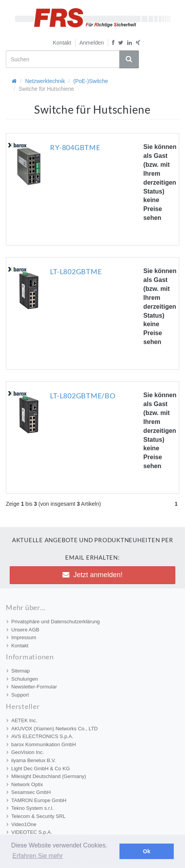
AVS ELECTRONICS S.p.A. (40, 736)
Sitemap (18, 671)
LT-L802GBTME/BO (83, 396)
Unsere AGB (23, 630)
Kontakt (62, 43)
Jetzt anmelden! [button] (92, 575)
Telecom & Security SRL (36, 816)
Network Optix (25, 784)
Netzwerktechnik (45, 81)
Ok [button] (147, 851)
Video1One (22, 824)
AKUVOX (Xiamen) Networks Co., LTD (52, 729)
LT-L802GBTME (76, 271)
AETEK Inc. (22, 720)
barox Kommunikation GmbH (41, 744)
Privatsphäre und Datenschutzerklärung (53, 622)
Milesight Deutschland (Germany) (46, 776)
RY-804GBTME (75, 147)
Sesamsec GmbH (29, 792)
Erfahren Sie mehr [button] (38, 856)
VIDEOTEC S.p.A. (29, 832)
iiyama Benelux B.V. (31, 760)
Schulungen (22, 679)
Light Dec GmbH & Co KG (38, 769)
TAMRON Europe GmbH (36, 800)
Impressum (21, 637)
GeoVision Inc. (25, 752)
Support (18, 695)
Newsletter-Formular (32, 687)
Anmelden (92, 43)
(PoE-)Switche (91, 81)
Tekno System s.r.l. (30, 808)
